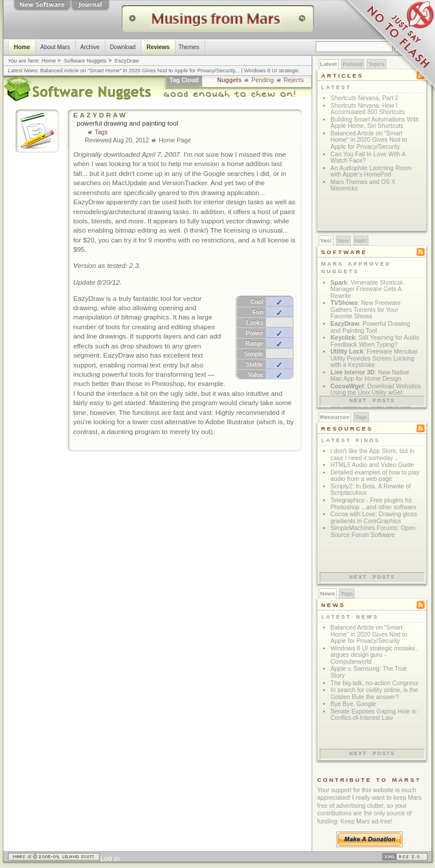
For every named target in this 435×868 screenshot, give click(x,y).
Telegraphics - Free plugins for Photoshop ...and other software (374, 504)
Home (22, 47)
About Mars (55, 47)
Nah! (361, 240)
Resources (335, 417)
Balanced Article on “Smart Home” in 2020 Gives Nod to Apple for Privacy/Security (369, 140)
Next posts (372, 400)
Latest (329, 64)
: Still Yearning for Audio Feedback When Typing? (375, 341)
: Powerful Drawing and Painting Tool (371, 327)
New (343, 240)
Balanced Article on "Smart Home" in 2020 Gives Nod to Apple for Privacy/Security (138, 71)
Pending (262, 80)
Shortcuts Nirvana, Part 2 (365, 98)
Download (122, 47)
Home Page (175, 140)
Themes (188, 47)
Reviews (158, 47)
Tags (101, 132)
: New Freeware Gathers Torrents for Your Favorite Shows (366, 310)
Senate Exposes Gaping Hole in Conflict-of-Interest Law (374, 715)
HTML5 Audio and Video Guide (372, 465)
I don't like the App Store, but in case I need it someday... (373, 455)
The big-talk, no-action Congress (375, 683)
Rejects (294, 80)
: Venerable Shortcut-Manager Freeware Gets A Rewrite (368, 289)
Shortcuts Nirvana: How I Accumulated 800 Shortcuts (368, 109)
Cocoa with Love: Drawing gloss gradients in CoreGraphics (374, 518)
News (328, 593)
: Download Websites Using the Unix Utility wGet (376, 390)
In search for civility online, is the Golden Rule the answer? (374, 694)
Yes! (326, 240)
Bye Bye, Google (354, 704)
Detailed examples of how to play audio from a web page (375, 476)
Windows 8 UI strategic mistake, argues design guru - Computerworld (374, 655)
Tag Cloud (184, 80)
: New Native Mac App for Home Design (370, 376)
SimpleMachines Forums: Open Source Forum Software (373, 532)
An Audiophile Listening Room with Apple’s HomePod (371, 172)
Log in (110, 859)
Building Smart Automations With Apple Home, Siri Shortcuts (375, 123)
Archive (89, 47)
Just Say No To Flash (389, 46)
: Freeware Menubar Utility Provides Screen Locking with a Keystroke (374, 358)
